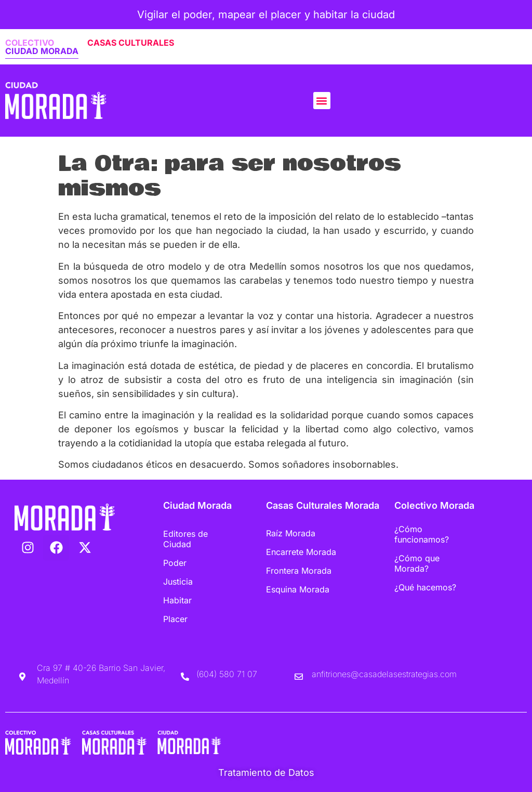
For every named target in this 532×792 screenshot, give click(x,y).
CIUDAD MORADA (42, 51)
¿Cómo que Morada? (417, 563)
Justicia (178, 582)
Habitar (177, 600)
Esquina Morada (298, 589)
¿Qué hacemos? (425, 587)
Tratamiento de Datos (266, 773)
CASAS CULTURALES (131, 43)
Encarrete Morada (301, 552)
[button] (322, 101)
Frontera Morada (299, 571)
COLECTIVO (30, 43)
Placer (175, 619)
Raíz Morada (291, 533)
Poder (175, 563)
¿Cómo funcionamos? (422, 534)
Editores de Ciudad (185, 539)
